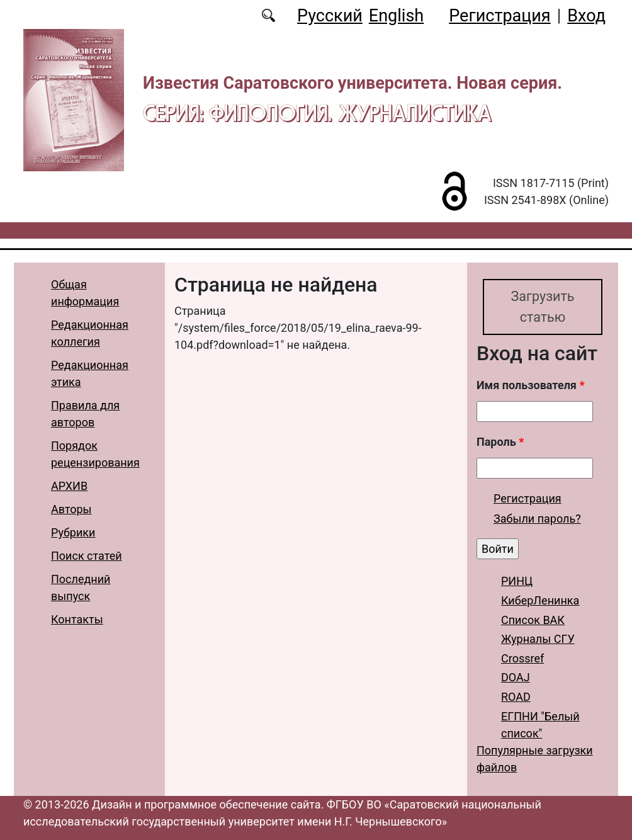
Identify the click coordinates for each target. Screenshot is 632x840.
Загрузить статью (542, 306)
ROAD (516, 697)
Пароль (500, 442)
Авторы (71, 509)
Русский (330, 16)
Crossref (522, 658)
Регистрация (499, 16)
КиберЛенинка (540, 600)
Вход (586, 16)
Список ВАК (533, 620)
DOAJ (516, 678)
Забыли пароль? (537, 519)
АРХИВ (69, 486)
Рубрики (73, 532)
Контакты (77, 619)
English (396, 16)
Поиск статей (87, 556)
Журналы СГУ (538, 639)
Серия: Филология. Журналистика (317, 113)
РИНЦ (517, 582)
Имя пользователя (531, 386)
